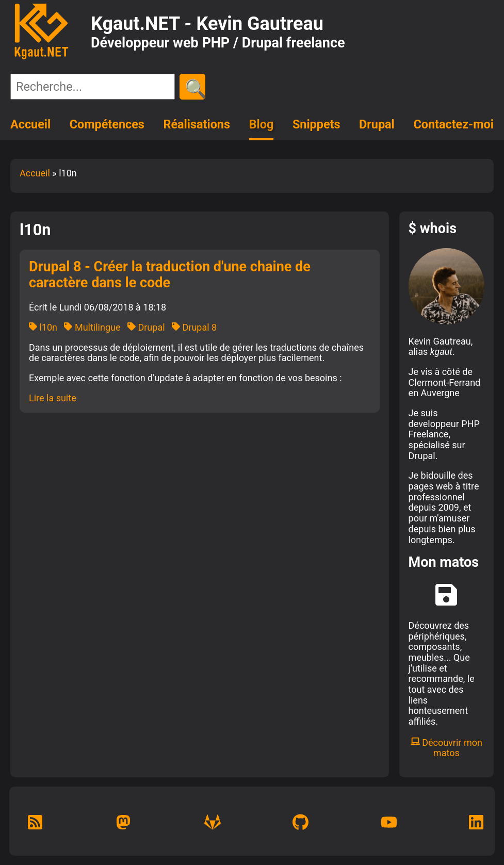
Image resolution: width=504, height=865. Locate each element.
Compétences (107, 124)
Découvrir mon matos (446, 748)
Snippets (316, 124)
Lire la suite (53, 398)
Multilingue (92, 327)
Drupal (377, 124)
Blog (262, 124)
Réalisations (196, 124)
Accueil (30, 124)
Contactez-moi (453, 124)
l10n (43, 327)
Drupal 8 (194, 327)
